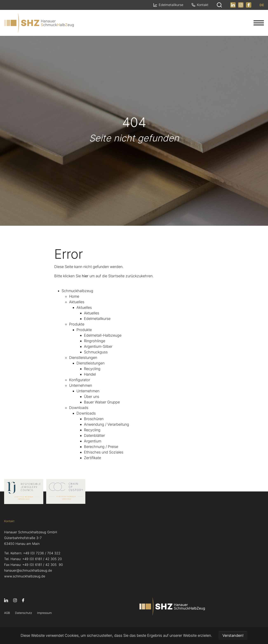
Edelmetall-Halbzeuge (103, 335)
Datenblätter (94, 435)
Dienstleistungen (83, 358)
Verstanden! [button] (233, 635)
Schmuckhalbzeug (77, 291)
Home (74, 296)
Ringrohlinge (95, 341)
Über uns (92, 397)
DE (262, 5)
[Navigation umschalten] (259, 23)
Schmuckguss (96, 352)
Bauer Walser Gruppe (102, 402)
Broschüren (94, 419)
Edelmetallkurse (97, 319)
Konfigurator (80, 380)
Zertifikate (92, 458)
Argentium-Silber (98, 346)
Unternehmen (81, 385)
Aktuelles (77, 302)
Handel (90, 374)
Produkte (77, 324)
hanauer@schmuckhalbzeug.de (28, 570)
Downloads (79, 408)
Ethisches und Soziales (104, 452)
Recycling (92, 369)
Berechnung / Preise (101, 447)
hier (85, 276)
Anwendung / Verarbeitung (106, 424)
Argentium (93, 441)
